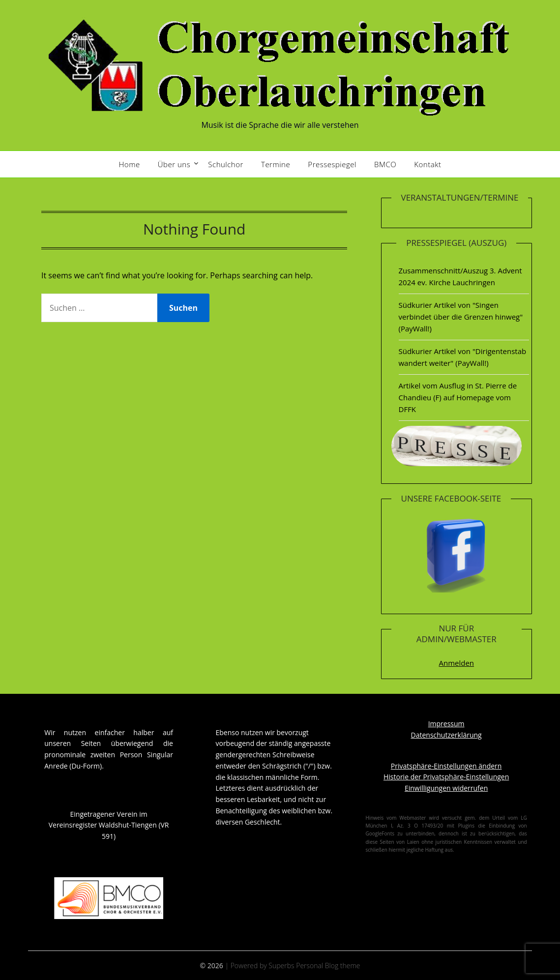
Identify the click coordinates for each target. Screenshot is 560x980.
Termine (276, 164)
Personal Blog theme (328, 965)
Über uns (174, 164)
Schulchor (226, 164)
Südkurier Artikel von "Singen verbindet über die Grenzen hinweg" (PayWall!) (461, 317)
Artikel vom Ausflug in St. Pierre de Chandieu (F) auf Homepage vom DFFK (458, 398)
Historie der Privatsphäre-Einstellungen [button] (446, 777)
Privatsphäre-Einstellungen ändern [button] (446, 766)
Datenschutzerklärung (446, 735)
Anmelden (456, 663)
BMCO (385, 164)
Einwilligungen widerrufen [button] (446, 788)
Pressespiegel (332, 164)
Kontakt (427, 164)
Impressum (446, 724)
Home (130, 164)
